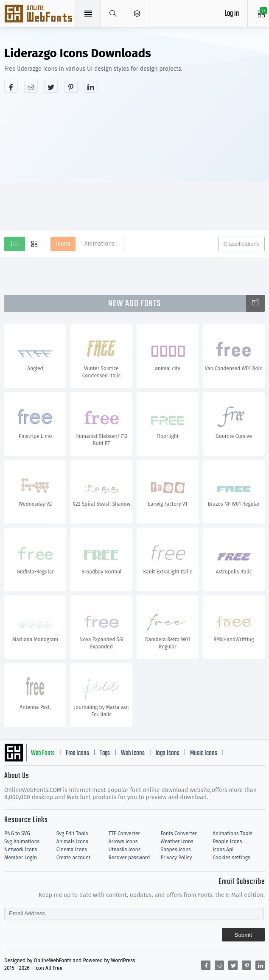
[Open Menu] (137, 14)
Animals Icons (72, 842)
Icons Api (223, 850)
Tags (105, 753)
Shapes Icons (175, 850)
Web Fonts (43, 753)
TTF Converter (124, 833)
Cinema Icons (72, 850)
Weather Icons (177, 842)
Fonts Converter (178, 833)
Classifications (241, 244)
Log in (232, 14)
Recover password (129, 858)
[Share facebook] (11, 87)
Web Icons (133, 753)
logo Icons (168, 753)
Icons (63, 244)
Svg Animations (22, 842)
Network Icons (21, 850)
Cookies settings (231, 858)
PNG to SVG (17, 833)
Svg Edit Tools (72, 833)
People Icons (227, 842)
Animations (99, 244)
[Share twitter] (51, 87)
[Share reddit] (31, 87)
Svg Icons (39, 14)
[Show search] (113, 14)
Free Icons (77, 753)
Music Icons (204, 753)
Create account (74, 858)
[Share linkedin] (91, 87)
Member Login (21, 858)
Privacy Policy (176, 858)
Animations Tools (232, 833)
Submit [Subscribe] (243, 935)
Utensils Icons (125, 850)
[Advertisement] (137, 161)
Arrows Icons (123, 842)
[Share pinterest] (71, 87)
